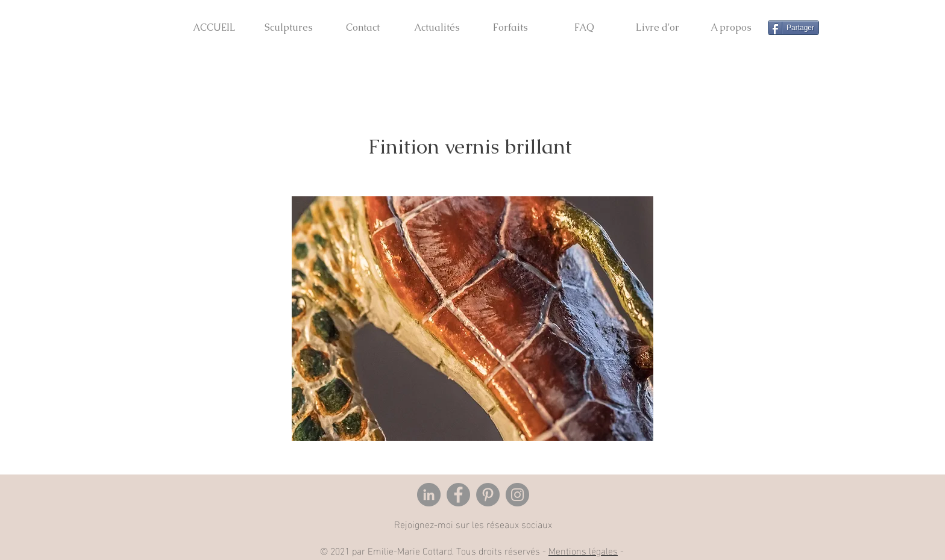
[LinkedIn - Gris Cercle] (429, 495)
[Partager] (793, 28)
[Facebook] (458, 495)
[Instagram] (517, 495)
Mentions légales (583, 550)
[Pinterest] (488, 495)
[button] (288, 22)
